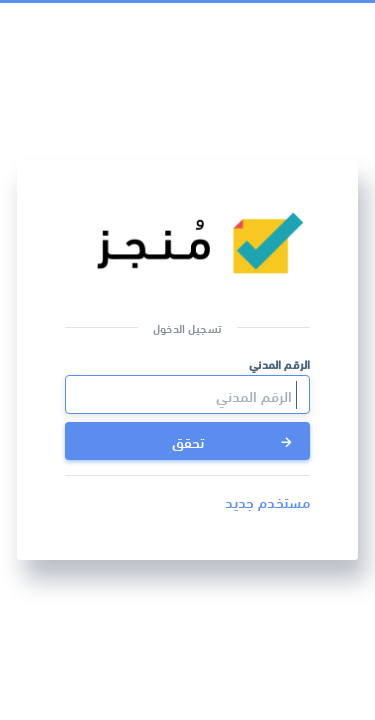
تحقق (234, 441)
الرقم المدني (279, 363)
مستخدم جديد (267, 501)
